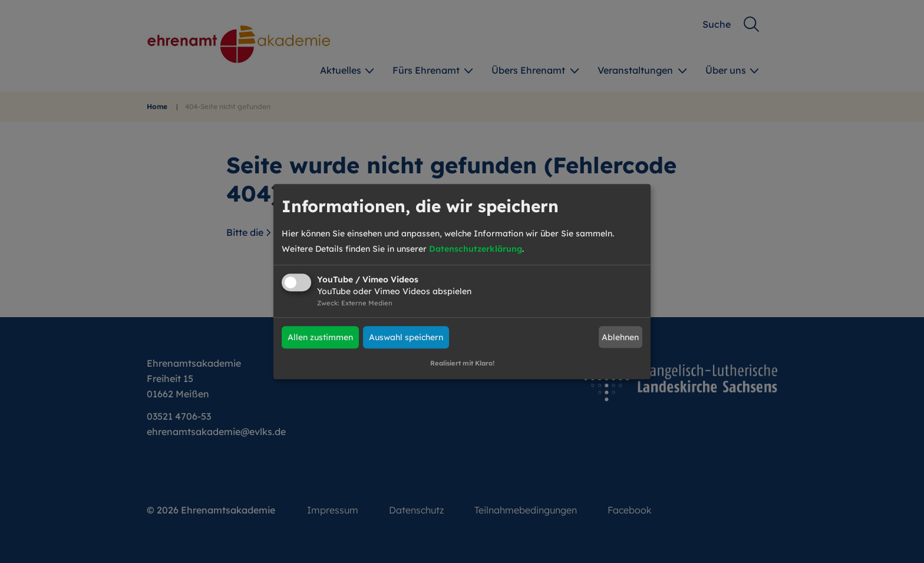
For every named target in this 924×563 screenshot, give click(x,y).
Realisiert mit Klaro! (462, 363)
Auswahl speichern (406, 337)
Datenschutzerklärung (476, 249)
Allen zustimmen (320, 337)
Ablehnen (620, 337)
